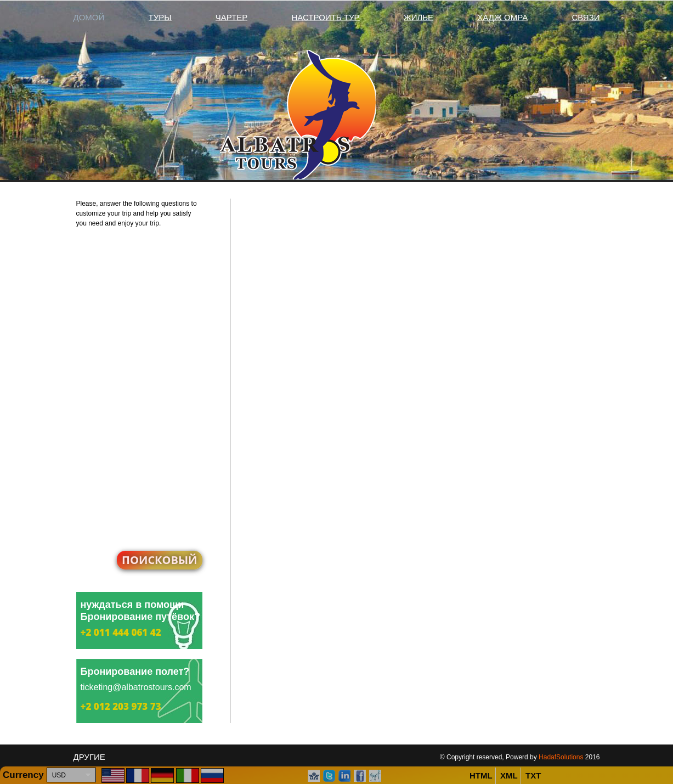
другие (89, 757)
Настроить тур (326, 17)
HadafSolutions (561, 757)
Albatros (337, 115)
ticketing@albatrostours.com (136, 687)
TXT (533, 775)
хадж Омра (502, 17)
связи (586, 17)
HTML (481, 775)
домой (89, 17)
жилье (418, 17)
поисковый (159, 560)
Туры (160, 17)
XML (509, 775)
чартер (232, 17)
